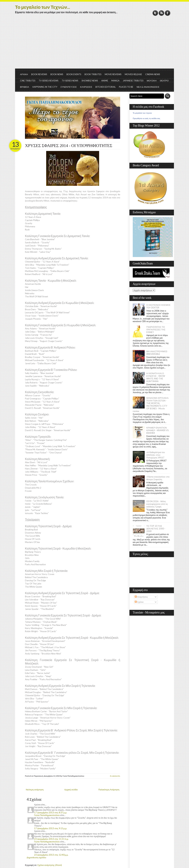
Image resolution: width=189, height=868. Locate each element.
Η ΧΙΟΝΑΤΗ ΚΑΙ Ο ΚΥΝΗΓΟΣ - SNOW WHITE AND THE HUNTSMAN (156, 377)
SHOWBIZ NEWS (90, 81)
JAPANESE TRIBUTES (133, 81)
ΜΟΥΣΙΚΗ (152, 81)
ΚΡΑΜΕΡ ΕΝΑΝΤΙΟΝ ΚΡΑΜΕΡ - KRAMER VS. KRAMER (158, 430)
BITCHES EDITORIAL (106, 87)
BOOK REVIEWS (39, 74)
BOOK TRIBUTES (93, 74)
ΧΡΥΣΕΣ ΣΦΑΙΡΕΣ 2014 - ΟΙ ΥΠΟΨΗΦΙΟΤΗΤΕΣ (69, 146)
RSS (161, 13)
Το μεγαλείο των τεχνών (142, 113)
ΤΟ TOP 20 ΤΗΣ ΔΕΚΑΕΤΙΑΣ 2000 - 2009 (156, 529)
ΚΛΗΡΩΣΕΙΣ (86, 87)
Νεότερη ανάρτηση (35, 790)
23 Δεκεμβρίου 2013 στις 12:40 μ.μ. (51, 855)
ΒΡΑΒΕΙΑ (25, 87)
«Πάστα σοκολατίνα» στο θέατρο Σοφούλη (158, 478)
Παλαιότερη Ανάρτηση (109, 790)
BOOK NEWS (57, 74)
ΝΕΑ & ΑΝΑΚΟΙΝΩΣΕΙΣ (148, 87)
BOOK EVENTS (74, 74)
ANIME (105, 81)
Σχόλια (139, 602)
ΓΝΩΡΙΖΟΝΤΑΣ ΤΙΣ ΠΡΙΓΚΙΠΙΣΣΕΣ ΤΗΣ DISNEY (156, 330)
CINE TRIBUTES (28, 81)
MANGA (115, 81)
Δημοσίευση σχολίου (36, 857)
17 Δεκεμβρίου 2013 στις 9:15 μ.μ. (51, 828)
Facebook (168, 13)
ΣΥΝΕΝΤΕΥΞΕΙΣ (69, 87)
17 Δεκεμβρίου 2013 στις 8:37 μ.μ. (51, 813)
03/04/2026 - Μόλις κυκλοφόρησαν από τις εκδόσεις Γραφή (157, 504)
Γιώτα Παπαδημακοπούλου (47, 815)
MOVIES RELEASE (133, 74)
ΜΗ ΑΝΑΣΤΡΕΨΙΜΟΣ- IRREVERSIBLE (157, 353)
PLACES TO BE (126, 87)
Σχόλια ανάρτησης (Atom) (50, 865)
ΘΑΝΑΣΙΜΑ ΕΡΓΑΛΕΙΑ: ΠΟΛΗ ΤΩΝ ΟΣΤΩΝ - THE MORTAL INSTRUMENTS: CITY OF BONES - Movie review (151, 405)
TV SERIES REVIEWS (49, 81)
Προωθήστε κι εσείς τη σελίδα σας (146, 118)
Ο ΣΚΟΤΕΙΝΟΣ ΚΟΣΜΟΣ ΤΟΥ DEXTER (158, 306)
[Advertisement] (94, 44)
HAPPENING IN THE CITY (45, 87)
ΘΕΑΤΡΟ (164, 81)
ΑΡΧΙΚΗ (24, 74)
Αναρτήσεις (141, 597)
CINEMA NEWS (153, 74)
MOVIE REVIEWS (113, 74)
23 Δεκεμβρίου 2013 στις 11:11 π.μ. (51, 839)
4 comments (115, 776)
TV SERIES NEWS (70, 81)
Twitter (155, 13)
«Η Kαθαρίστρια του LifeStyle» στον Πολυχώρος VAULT (156, 455)
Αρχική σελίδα (71, 790)
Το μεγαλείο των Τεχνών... (43, 7)
